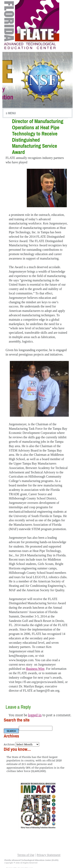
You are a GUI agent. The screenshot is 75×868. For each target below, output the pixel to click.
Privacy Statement (48, 855)
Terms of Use (26, 855)
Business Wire (35, 669)
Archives (9, 744)
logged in (35, 715)
